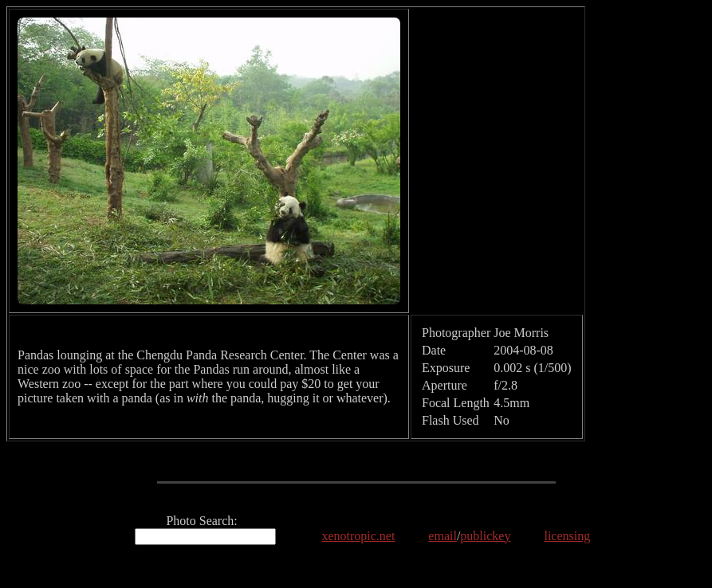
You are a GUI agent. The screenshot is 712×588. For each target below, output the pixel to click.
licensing (567, 536)
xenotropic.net (358, 536)
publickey (485, 536)
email (443, 536)
